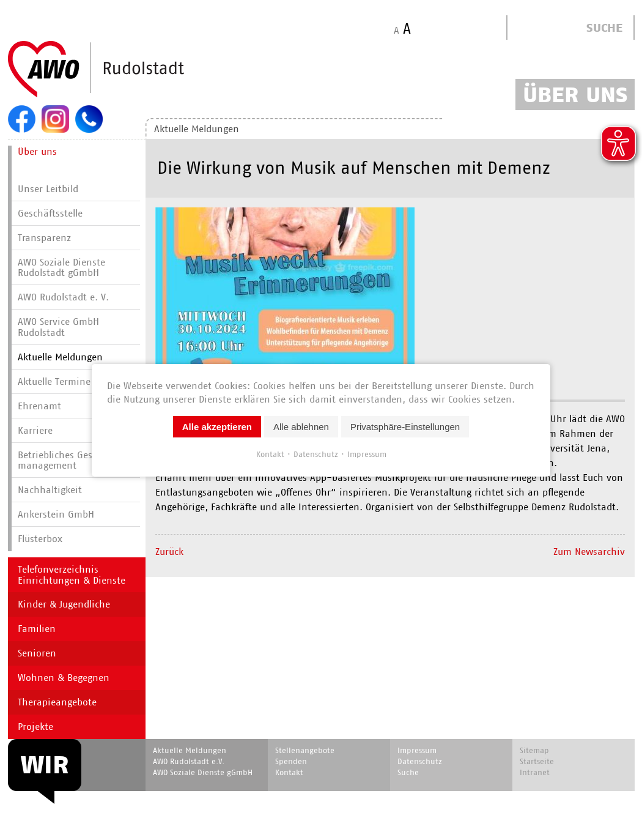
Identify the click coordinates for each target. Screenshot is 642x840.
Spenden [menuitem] (291, 761)
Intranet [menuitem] (535, 772)
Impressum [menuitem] (417, 750)
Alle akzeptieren (217, 426)
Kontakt (270, 454)
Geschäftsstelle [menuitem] (50, 213)
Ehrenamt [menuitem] (39, 406)
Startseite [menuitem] (537, 761)
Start (125, 70)
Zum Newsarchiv (589, 552)
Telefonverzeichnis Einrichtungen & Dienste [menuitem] (72, 575)
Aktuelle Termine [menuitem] (54, 381)
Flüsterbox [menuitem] (40, 539)
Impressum (367, 454)
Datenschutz (316, 454)
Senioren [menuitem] (37, 653)
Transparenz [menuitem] (44, 238)
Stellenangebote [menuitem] (305, 750)
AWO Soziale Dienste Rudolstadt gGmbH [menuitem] (61, 268)
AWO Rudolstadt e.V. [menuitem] (189, 761)
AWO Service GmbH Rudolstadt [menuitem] (58, 327)
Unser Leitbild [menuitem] (48, 189)
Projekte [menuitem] (35, 727)
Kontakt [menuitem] (289, 772)
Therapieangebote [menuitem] (57, 702)
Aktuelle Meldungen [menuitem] (60, 357)
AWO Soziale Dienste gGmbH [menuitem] (203, 772)
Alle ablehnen (301, 426)
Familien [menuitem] (37, 629)
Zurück (169, 552)
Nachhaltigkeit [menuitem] (50, 490)
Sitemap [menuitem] (534, 750)
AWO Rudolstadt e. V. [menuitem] (63, 297)
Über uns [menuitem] (37, 151)
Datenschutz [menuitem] (420, 761)
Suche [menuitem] (408, 772)
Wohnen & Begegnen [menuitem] (64, 678)
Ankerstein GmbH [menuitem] (56, 514)
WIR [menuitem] (45, 765)
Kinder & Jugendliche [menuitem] (64, 604)
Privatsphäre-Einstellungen (405, 426)
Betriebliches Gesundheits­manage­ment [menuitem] (77, 460)
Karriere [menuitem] (35, 430)
